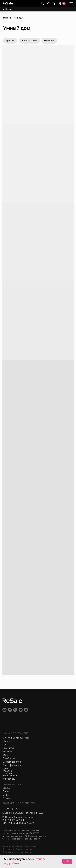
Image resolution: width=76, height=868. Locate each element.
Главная (7, 18)
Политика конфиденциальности (17, 852)
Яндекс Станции (29, 41)
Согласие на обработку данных (17, 849)
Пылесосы (49, 41)
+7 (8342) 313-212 (12, 809)
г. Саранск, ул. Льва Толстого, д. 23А (23, 813)
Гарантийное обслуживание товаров (19, 846)
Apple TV (10, 41)
